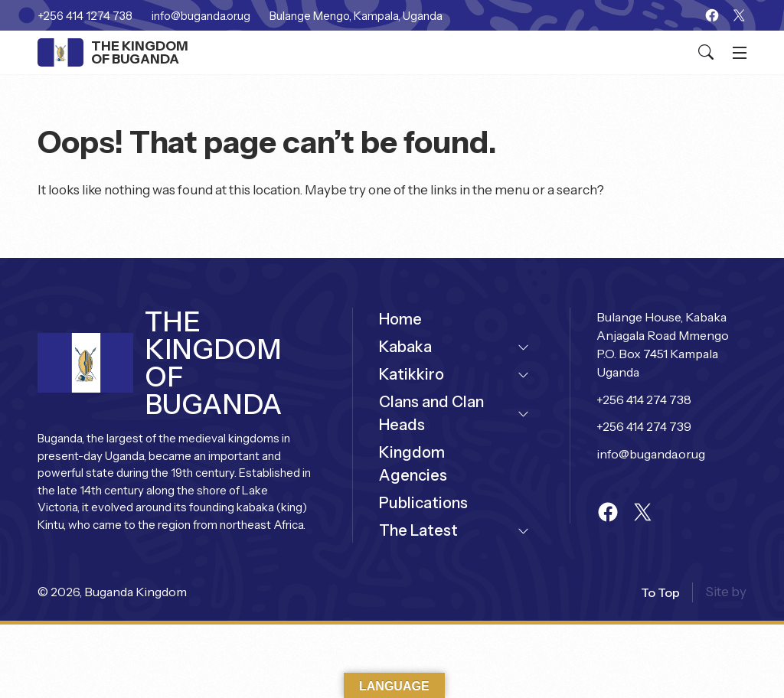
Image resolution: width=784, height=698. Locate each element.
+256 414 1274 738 (85, 16)
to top (660, 592)
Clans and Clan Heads (431, 413)
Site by (726, 592)
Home (400, 319)
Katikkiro (412, 374)
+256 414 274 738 (644, 400)
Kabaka (405, 347)
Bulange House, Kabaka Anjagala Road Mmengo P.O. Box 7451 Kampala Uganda (664, 344)
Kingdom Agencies (413, 464)
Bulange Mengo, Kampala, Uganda (356, 16)
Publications (423, 503)
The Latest (418, 530)
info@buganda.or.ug (201, 16)
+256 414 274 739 (644, 426)
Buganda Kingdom (136, 592)
